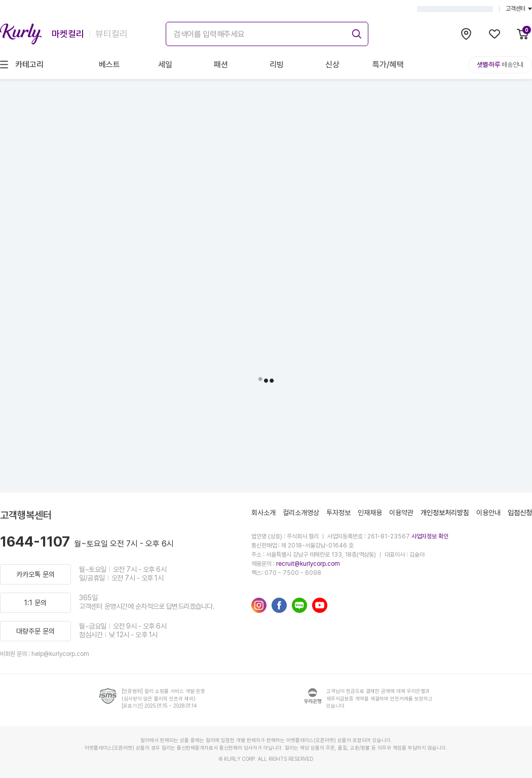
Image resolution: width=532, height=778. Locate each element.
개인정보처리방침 (445, 513)
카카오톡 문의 (35, 574)
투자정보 (338, 513)
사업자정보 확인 (430, 536)
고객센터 (519, 9)
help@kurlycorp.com (60, 654)
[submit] (355, 32)
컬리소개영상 (301, 513)
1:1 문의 (35, 603)
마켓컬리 (68, 34)
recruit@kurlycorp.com (308, 564)
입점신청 (520, 513)
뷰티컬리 (111, 34)
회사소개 (263, 513)
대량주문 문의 (35, 631)
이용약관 (401, 513)
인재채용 (370, 513)
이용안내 (488, 513)
